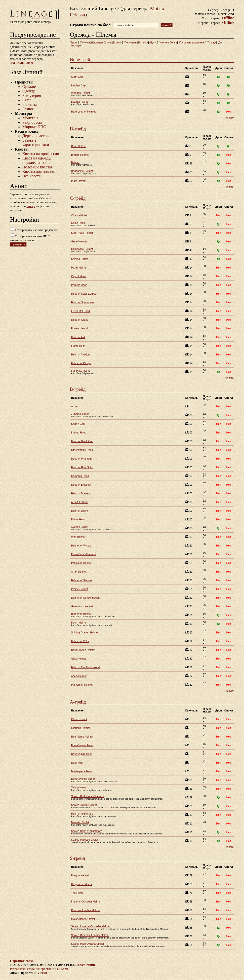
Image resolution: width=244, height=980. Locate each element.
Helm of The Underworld (85, 667)
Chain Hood (78, 223)
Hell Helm (77, 763)
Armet (75, 406)
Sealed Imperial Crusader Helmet (91, 926)
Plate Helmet (79, 181)
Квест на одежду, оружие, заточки (37, 160)
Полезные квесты (37, 167)
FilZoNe (62, 969)
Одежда (29, 91)
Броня (74, 42)
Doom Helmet (79, 623)
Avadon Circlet (80, 527)
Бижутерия (32, 96)
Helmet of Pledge (81, 363)
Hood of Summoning (83, 302)
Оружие (29, 87)
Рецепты (30, 104)
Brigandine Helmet (82, 171)
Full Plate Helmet (81, 371)
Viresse (42, 973)
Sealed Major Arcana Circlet (87, 944)
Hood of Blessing (81, 485)
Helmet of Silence (81, 580)
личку (31, 206)
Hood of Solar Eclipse (84, 294)
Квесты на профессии (41, 154)
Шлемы (118, 42)
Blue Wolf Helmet (81, 614)
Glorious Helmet (81, 728)
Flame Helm (78, 346)
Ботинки (143, 42)
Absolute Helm (80, 502)
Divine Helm (78, 519)
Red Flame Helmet (82, 737)
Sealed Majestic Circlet (84, 840)
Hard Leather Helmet (83, 112)
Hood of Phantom (81, 459)
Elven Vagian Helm (82, 745)
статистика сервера (39, 22)
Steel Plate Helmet (82, 233)
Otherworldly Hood (82, 450)
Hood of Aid (78, 337)
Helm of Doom (80, 511)
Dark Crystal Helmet (83, 779)
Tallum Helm (78, 787)
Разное (28, 109)
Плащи (212, 42)
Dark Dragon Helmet (83, 650)
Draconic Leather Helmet (86, 910)
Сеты (27, 100)
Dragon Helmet (80, 875)
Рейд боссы (32, 122)
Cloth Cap (77, 77)
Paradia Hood (79, 285)
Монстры (30, 118)
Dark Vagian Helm (82, 754)
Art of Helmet (79, 572)
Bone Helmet (79, 146)
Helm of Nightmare (82, 814)
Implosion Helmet (81, 563)
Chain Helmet (79, 215)
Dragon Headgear (82, 884)
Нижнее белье (168, 42)
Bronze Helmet (80, 155)
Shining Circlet (80, 259)
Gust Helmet (78, 659)
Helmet (75, 162)
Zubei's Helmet (80, 414)
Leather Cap (78, 85)
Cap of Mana (79, 276)
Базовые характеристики (36, 142)
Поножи (85, 42)
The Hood (77, 893)
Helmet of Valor (80, 641)
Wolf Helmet (78, 537)
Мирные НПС (34, 127)
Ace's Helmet (79, 676)
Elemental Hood (81, 311)
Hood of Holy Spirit (82, 467)
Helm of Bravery (81, 493)
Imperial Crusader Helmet (86, 902)
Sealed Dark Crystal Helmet (87, 796)
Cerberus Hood (80, 476)
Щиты (154, 42)
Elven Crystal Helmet (83, 554)
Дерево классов (35, 136)
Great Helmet (79, 241)
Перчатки (130, 42)
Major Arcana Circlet (83, 919)
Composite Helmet (82, 249)
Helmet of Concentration (85, 598)
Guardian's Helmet (82, 606)
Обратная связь (22, 961)
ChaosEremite (85, 965)
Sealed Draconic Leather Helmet (90, 935)
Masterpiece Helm (82, 771)
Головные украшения (192, 42)
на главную (17, 22)
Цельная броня (102, 42)
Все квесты (32, 176)
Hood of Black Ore (82, 441)
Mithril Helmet (79, 268)
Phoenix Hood (79, 328)
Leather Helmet (80, 102)
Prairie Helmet (80, 589)
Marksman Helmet (82, 685)
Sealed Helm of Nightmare (87, 831)
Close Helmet (79, 719)
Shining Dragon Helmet (85, 632)
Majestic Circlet (80, 822)
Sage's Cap (78, 424)
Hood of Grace (80, 320)
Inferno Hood (79, 432)
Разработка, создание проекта (31, 969)
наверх (230, 118)
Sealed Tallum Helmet (84, 805)
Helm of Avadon (80, 354)
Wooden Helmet (81, 93)
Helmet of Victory (81, 546)
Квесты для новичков (40, 172)
